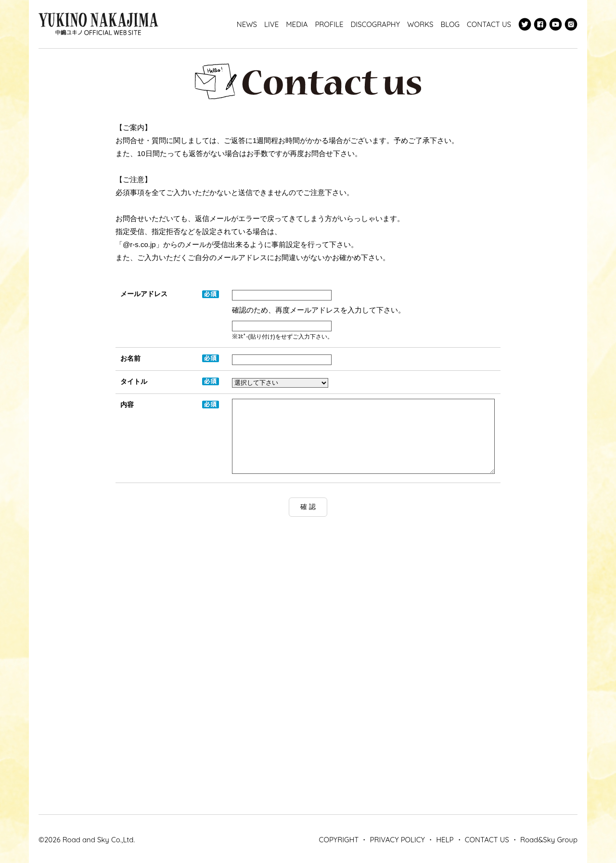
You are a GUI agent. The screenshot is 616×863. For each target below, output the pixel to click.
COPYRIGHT (339, 840)
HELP (445, 840)
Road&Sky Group (549, 840)
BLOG (450, 24)
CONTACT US (489, 24)
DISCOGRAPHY (375, 24)
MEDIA (297, 24)
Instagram (571, 24)
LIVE (271, 24)
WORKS (420, 24)
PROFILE (329, 24)
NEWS (247, 24)
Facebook (540, 24)
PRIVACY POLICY (398, 840)
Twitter (525, 24)
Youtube (556, 24)
